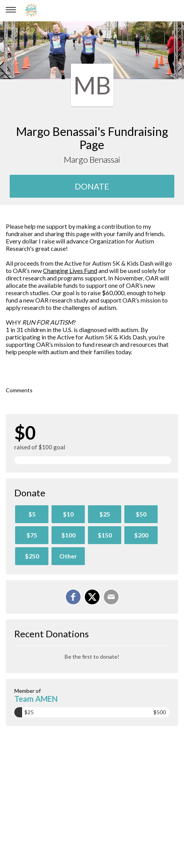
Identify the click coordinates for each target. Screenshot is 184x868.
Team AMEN (36, 699)
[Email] (111, 597)
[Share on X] (92, 597)
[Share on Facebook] (73, 597)
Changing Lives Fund (70, 270)
